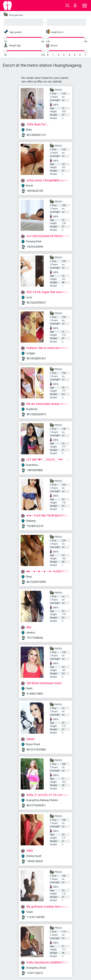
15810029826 (35, 470)
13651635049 (35, 247)
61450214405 (35, 694)
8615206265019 (36, 414)
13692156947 (35, 861)
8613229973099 (36, 582)
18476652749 (35, 191)
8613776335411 (36, 805)
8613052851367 (36, 358)
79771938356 (35, 638)
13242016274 (35, 526)
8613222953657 (36, 303)
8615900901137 (36, 135)
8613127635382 (36, 750)
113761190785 (36, 917)
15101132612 (35, 973)
